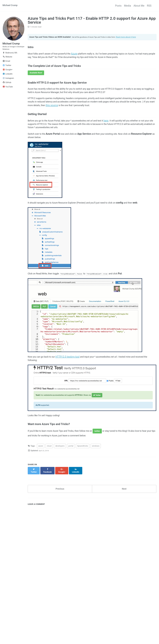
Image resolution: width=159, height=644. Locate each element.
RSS (149, 6)
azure (41, 465)
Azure (81, 56)
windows (96, 465)
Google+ (7, 73)
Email (6, 64)
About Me (136, 6)
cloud (49, 465)
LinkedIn (7, 77)
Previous (60, 506)
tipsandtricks (83, 465)
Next (124, 506)
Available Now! (36, 78)
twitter (107, 450)
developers (60, 465)
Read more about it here (133, 38)
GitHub (7, 85)
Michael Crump (11, 6)
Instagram (8, 81)
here (117, 131)
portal (71, 465)
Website (7, 60)
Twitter (7, 68)
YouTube (8, 90)
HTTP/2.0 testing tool (72, 372)
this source (100, 114)
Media (123, 6)
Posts (111, 6)
